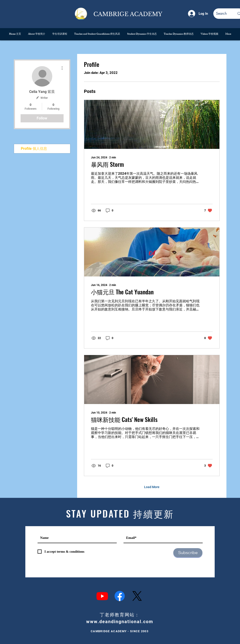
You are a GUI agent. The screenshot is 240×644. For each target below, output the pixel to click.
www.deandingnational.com (120, 622)
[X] (137, 596)
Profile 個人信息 (34, 149)
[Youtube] (102, 596)
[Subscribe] (188, 553)
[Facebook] (120, 596)
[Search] (222, 14)
